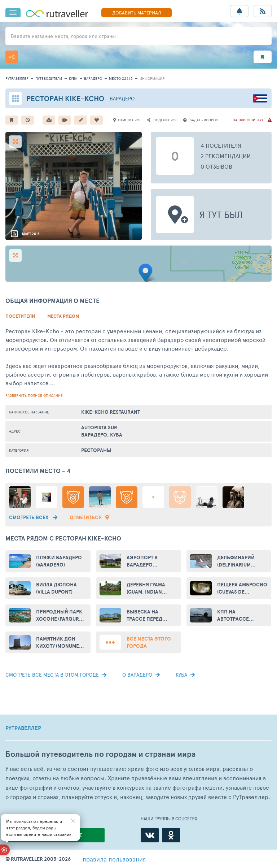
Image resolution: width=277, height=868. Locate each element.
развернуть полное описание (34, 395)
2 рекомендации (226, 156)
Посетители (20, 316)
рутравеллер (17, 78)
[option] (74, 186)
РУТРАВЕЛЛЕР (23, 728)
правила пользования (114, 859)
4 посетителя (221, 145)
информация (152, 78)
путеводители (49, 78)
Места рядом (63, 316)
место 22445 (121, 78)
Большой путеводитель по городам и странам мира (100, 754)
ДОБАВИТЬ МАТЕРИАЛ (137, 13)
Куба (73, 78)
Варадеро (93, 78)
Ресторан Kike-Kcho (65, 98)
